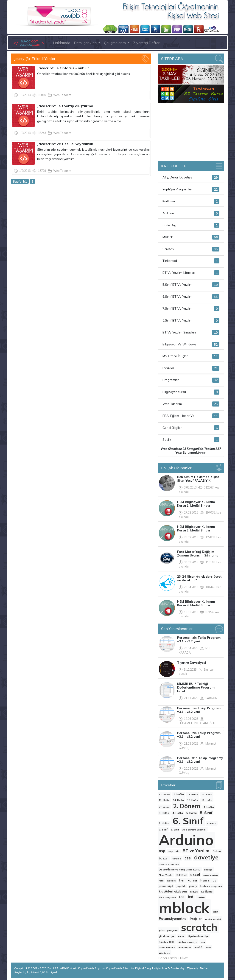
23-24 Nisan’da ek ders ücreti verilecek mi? (200, 578)
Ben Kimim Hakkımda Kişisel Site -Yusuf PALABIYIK (199, 479)
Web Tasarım (62, 95)
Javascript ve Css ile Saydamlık (65, 144)
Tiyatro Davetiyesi (192, 663)
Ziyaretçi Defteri (147, 43)
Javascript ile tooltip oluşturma (65, 106)
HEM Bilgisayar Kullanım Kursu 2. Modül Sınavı (196, 528)
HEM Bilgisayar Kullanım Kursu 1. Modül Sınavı (196, 504)
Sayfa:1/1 (20, 181)
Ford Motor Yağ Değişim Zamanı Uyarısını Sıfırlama (198, 554)
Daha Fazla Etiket (173, 958)
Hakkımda (62, 43)
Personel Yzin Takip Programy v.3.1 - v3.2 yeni (200, 760)
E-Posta (174, 968)
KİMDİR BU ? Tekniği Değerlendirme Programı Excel (196, 687)
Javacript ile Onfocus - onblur (63, 68)
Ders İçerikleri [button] (86, 43)
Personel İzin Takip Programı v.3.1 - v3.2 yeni (199, 639)
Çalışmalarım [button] (115, 43)
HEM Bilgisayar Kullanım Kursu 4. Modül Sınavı (196, 603)
